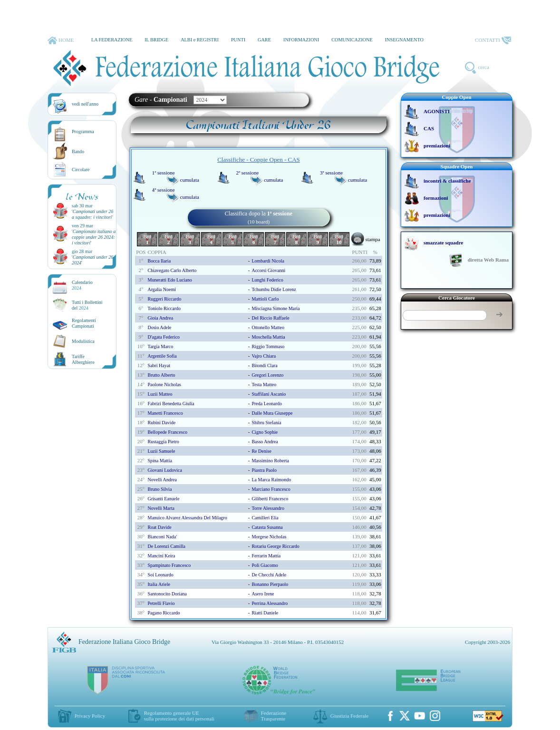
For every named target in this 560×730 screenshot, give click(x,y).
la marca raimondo (271, 480)
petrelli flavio (161, 603)
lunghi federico (267, 280)
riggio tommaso (268, 346)
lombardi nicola (268, 261)
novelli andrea (162, 480)
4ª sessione (164, 190)
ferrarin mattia (266, 556)
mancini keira (161, 556)
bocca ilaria (159, 261)
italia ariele (159, 584)
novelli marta (161, 508)
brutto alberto (161, 375)
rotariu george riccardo (275, 546)
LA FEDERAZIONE (112, 40)
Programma (83, 131)
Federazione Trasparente (274, 716)
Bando (78, 151)
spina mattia (159, 461)
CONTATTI (493, 40)
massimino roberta (270, 461)
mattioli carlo (265, 299)
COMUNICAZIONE (352, 40)
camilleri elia (265, 518)
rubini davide (161, 423)
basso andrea (265, 442)
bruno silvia (159, 489)
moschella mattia (268, 337)
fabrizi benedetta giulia (171, 404)
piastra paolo (264, 470)
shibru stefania (266, 423)
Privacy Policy (90, 716)
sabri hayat (159, 365)
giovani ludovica (164, 470)
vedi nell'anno (85, 104)
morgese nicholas (269, 537)
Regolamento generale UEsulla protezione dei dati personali (179, 716)
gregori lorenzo (267, 375)
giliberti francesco (270, 499)
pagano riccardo (164, 613)
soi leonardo (160, 575)
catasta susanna (267, 527)
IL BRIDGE (156, 40)
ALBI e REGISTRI (200, 40)
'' (92, 214)
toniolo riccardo (164, 308)
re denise (261, 451)
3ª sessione (331, 173)
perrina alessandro (270, 603)
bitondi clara (264, 365)
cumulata (190, 180)
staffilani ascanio (269, 394)
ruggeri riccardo (164, 299)
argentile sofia (162, 356)
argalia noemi (162, 289)
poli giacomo (265, 565)
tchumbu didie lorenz (274, 289)
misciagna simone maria (275, 308)
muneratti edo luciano (169, 280)
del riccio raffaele (270, 318)
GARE (264, 40)
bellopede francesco (167, 432)
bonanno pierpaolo (270, 584)
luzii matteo (160, 394)
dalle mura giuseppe (272, 413)
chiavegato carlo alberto (172, 270)
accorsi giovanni (268, 270)
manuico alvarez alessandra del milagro (187, 518)
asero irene (263, 594)
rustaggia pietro (163, 442)
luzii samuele (161, 451)
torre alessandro (268, 508)
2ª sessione (247, 173)
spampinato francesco (169, 565)
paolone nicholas (164, 384)
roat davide (159, 527)
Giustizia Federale (349, 716)
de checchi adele (269, 575)
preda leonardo (267, 404)
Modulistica (83, 341)
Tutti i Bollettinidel (87, 305)
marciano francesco (271, 489)
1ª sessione (164, 173)
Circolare (81, 170)
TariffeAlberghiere (83, 359)
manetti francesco (165, 413)
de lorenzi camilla (166, 546)
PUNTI (238, 40)
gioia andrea (160, 318)
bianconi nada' (162, 537)
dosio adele (159, 327)
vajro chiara (264, 356)
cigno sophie (265, 432)
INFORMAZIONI (301, 40)
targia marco (160, 346)
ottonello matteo (268, 327)
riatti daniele (265, 613)
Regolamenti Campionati (84, 323)
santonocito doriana (167, 594)
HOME (61, 40)
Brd (147, 239)
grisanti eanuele (163, 499)
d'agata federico (164, 337)
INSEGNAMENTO (404, 40)
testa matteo (264, 384)
